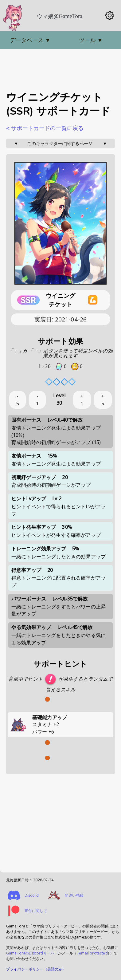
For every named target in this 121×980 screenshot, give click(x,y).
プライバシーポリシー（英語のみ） (36, 969)
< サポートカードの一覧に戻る (45, 128)
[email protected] (93, 953)
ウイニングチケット (60, 300)
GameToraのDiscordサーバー (32, 953)
